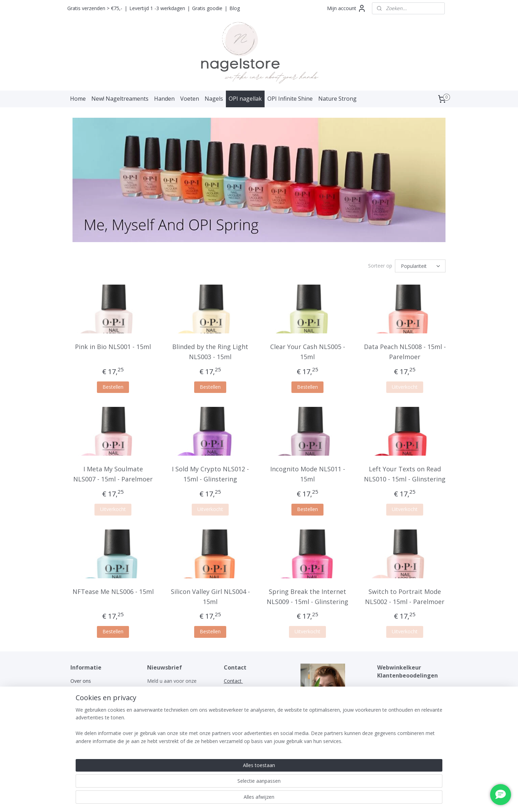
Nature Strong (337, 99)
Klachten (81, 712)
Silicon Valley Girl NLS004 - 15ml (210, 597)
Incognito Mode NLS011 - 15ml (308, 474)
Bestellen (113, 387)
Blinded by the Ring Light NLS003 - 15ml (210, 352)
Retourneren (85, 720)
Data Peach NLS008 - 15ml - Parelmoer (405, 352)
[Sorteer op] (420, 266)
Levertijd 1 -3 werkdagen (157, 8)
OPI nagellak (245, 99)
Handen (164, 99)
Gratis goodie (207, 8)
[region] (213, 784)
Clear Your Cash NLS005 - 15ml (308, 352)
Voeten (190, 99)
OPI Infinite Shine (290, 99)
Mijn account (346, 8)
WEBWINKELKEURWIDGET (408, 689)
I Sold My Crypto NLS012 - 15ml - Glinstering (210, 474)
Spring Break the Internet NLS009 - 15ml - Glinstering (307, 597)
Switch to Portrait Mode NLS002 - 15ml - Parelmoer (405, 597)
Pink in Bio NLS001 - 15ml (113, 347)
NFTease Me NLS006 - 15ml (113, 591)
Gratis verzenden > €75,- (95, 8)
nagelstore (313, 727)
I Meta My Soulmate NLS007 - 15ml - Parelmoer (113, 474)
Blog (235, 8)
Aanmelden (165, 705)
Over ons (81, 681)
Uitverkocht (405, 387)
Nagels (214, 99)
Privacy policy (86, 696)
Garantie (80, 704)
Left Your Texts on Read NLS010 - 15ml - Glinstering (405, 474)
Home (78, 99)
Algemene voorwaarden (97, 689)
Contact (79, 728)
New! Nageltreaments (120, 99)
